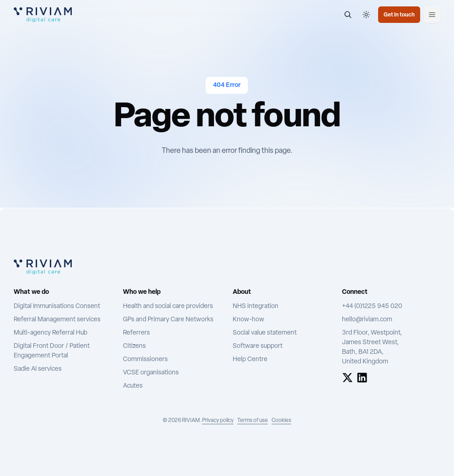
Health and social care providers (168, 306)
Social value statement (265, 333)
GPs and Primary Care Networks (168, 320)
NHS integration (256, 306)
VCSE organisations (151, 373)
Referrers (136, 333)
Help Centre (250, 360)
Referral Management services (57, 320)
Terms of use (253, 421)
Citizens (134, 346)
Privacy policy (218, 421)
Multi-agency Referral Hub (51, 333)
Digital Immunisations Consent (57, 306)
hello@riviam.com (367, 320)
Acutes (133, 386)
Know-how (248, 320)
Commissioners (145, 360)
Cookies (281, 421)
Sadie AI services (38, 369)
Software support (258, 346)
